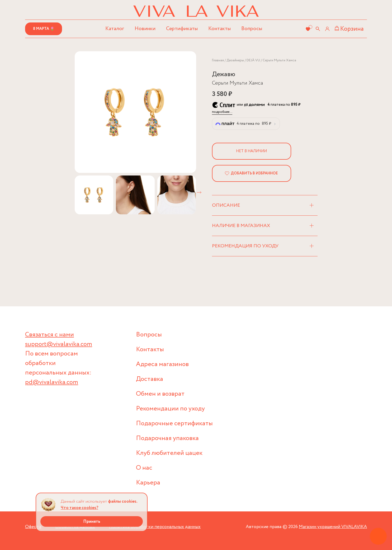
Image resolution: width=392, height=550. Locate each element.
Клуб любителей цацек (169, 453)
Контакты (219, 29)
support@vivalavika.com (59, 344)
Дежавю (224, 74)
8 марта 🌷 (44, 29)
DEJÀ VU (253, 60)
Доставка (150, 379)
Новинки (145, 29)
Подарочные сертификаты (174, 424)
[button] (199, 192)
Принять (92, 522)
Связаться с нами (49, 335)
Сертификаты (182, 29)
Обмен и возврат (160, 394)
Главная (218, 60)
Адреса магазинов (162, 364)
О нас (144, 468)
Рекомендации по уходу (170, 409)
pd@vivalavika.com (52, 382)
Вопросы (252, 29)
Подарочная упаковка (167, 438)
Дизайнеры (235, 60)
